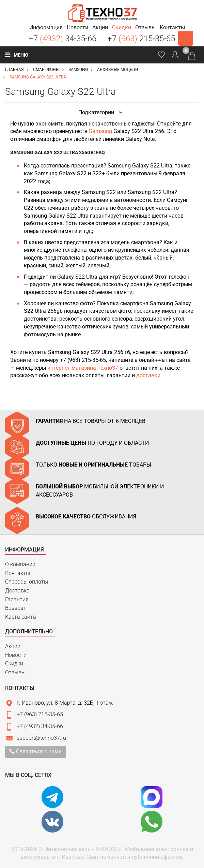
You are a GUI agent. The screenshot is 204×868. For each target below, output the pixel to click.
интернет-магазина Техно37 (83, 368)
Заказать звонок (186, 38)
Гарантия (17, 599)
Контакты (18, 573)
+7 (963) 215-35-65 (40, 714)
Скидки (14, 664)
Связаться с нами (35, 752)
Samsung (100, 131)
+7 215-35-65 (141, 39)
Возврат (16, 608)
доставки (148, 375)
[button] (46, 27)
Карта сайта (21, 617)
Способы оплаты (27, 582)
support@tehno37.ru (41, 738)
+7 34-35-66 (62, 39)
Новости (16, 655)
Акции (13, 646)
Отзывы (15, 672)
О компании (20, 564)
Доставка (17, 591)
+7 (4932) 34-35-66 (40, 726)
